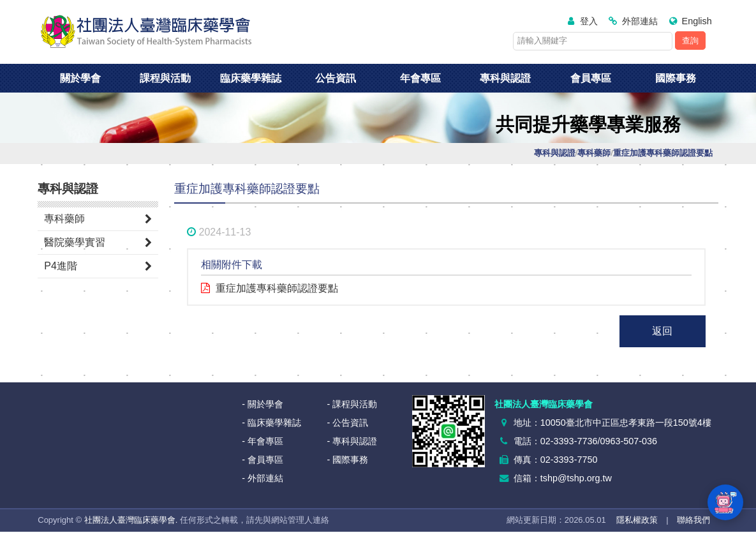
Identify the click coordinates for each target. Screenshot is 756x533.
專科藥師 (64, 219)
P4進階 (61, 266)
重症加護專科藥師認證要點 (277, 288)
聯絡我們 (693, 520)
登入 (589, 21)
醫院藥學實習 (75, 242)
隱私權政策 (637, 520)
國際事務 (676, 78)
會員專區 (591, 78)
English (697, 21)
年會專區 (420, 78)
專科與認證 (505, 78)
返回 (662, 331)
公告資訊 (336, 78)
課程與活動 (165, 78)
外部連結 (640, 21)
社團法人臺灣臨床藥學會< (146, 32)
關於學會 (80, 78)
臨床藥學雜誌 (251, 78)
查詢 (690, 41)
